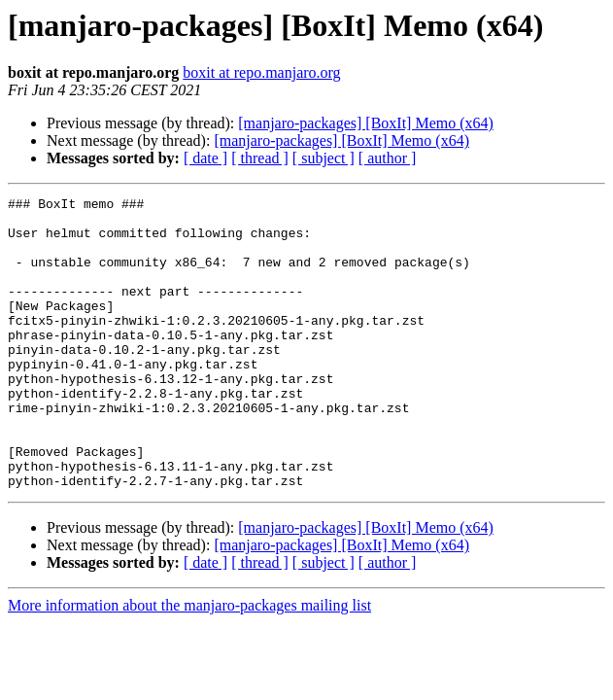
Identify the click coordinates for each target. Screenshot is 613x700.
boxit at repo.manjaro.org (261, 72)
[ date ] (205, 158)
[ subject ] (324, 158)
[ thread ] (260, 158)
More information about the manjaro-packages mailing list (189, 664)
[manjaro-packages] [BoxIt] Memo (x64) (366, 123)
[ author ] (388, 158)
